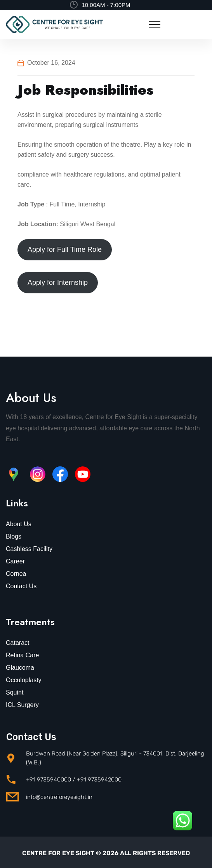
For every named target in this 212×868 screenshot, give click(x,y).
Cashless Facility (29, 549)
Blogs (14, 536)
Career (15, 561)
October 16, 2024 (51, 63)
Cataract (17, 643)
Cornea (16, 574)
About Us (19, 524)
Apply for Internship (58, 282)
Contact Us (21, 586)
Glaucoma (20, 668)
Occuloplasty (24, 680)
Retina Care (22, 655)
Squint (15, 692)
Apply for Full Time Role (65, 249)
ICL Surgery (22, 705)
